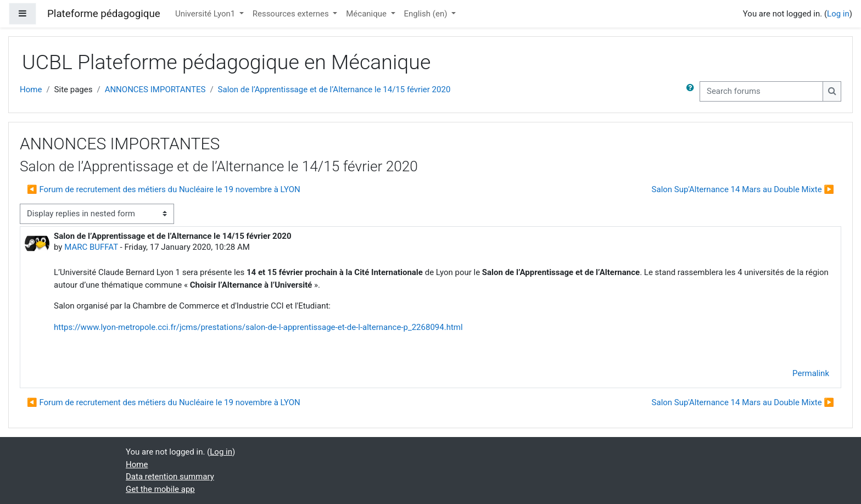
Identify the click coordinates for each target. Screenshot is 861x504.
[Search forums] (761, 91)
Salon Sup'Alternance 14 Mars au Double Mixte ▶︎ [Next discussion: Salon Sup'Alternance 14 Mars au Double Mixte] (743, 189)
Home (31, 89)
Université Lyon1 (206, 14)
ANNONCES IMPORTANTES (155, 89)
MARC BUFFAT (91, 247)
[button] (692, 91)
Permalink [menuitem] (811, 373)
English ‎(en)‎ (427, 14)
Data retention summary (170, 477)
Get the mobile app (160, 489)
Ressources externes (292, 14)
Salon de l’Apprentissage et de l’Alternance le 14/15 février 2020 (334, 89)
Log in (838, 14)
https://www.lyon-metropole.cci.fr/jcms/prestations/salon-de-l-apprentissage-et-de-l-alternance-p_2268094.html (258, 327)
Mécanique (367, 14)
